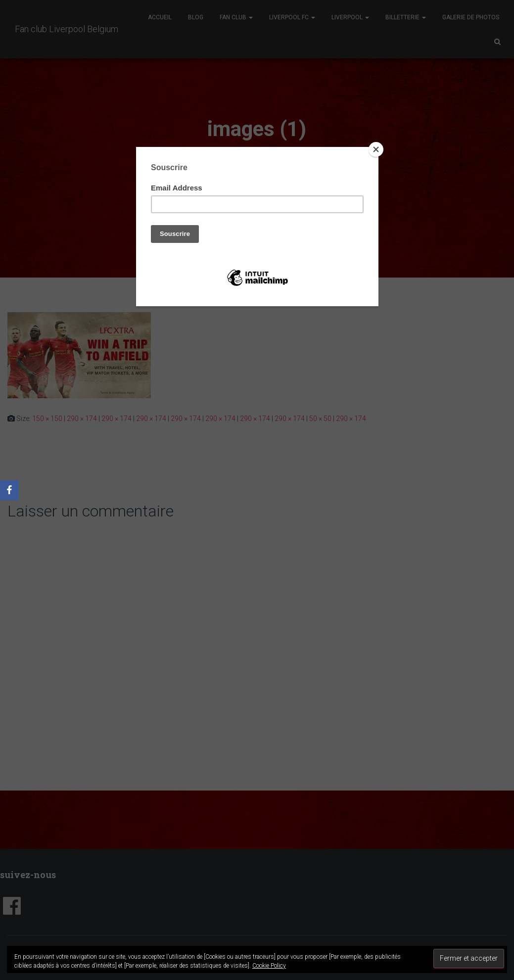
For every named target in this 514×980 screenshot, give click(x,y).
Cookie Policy (269, 966)
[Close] (376, 149)
